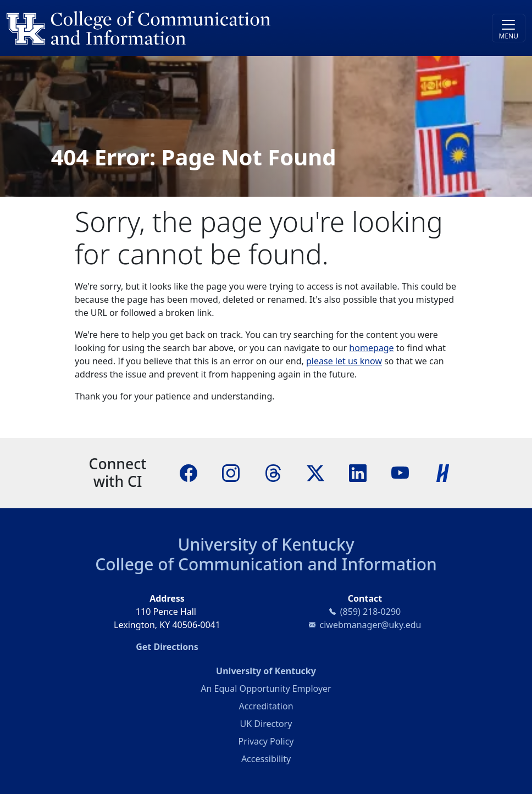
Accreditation (266, 706)
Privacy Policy (266, 741)
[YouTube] (400, 472)
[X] (315, 472)
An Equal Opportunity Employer (266, 688)
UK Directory (266, 724)
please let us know (344, 361)
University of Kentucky (266, 544)
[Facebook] (189, 472)
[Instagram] (231, 472)
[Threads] (273, 472)
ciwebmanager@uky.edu (371, 625)
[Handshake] (443, 472)
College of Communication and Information (266, 564)
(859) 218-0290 (370, 612)
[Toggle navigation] (509, 28)
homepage (371, 348)
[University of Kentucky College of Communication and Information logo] (201, 28)
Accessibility (266, 759)
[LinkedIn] (358, 472)
